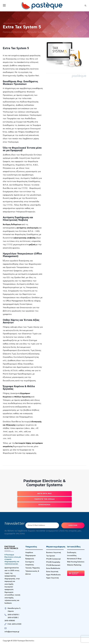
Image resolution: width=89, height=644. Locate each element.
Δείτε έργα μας (44, 494)
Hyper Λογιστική (52, 578)
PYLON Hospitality (53, 562)
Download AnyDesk (74, 573)
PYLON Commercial (53, 559)
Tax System (51, 556)
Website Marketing (74, 565)
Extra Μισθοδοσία (53, 568)
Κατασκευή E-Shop (74, 559)
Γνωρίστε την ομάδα (44, 499)
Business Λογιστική (54, 553)
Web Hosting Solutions (76, 562)
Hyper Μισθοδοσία (53, 575)
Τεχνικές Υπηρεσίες (33, 568)
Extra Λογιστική (52, 572)
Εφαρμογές (30, 559)
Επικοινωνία (44, 505)
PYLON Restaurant (53, 565)
